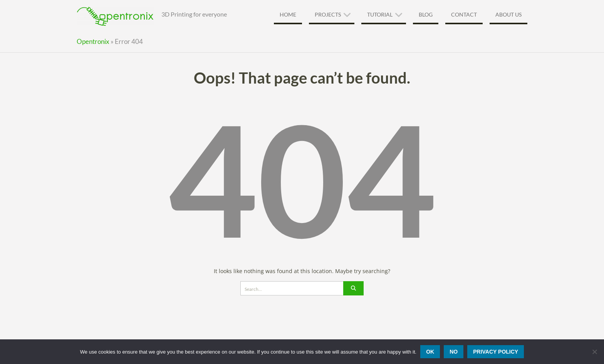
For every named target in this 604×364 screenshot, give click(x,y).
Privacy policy (496, 352)
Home (288, 14)
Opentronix (93, 41)
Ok (430, 352)
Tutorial (380, 14)
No (454, 352)
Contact (464, 14)
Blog (426, 14)
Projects (328, 14)
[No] (594, 352)
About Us (508, 14)
